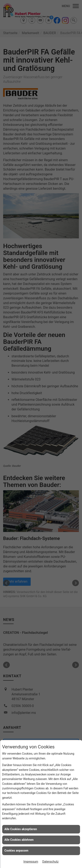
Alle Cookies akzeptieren (21, 829)
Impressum (31, 862)
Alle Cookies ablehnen (19, 840)
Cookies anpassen (16, 851)
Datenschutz (50, 862)
